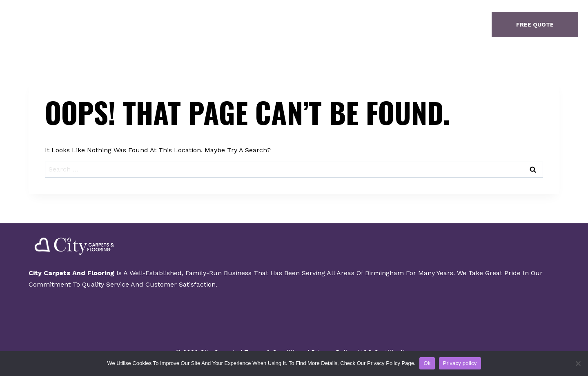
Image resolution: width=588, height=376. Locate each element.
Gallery (291, 24)
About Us (243, 24)
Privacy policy (460, 363)
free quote (535, 24)
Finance (384, 24)
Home (199, 24)
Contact (338, 24)
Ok (427, 363)
